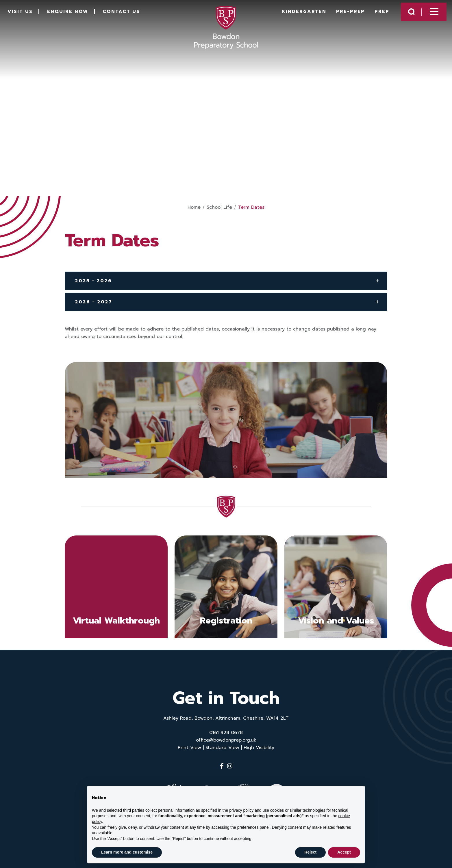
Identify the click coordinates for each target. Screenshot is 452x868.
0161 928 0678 (226, 733)
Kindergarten (295, 15)
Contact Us (128, 15)
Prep (373, 15)
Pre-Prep (341, 15)
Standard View (222, 748)
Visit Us (27, 15)
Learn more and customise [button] (127, 852)
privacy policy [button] (241, 810)
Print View (189, 748)
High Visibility (259, 748)
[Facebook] (222, 766)
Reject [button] (310, 852)
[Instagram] (230, 766)
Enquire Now (75, 15)
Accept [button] (344, 852)
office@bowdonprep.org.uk (226, 740)
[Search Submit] (402, 15)
